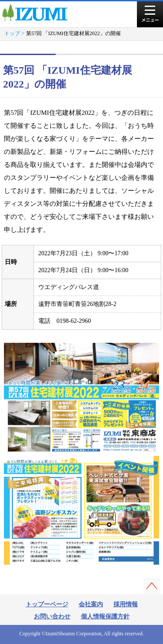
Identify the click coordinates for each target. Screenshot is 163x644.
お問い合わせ (52, 616)
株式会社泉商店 (38, 13)
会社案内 (91, 604)
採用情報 (126, 604)
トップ (12, 33)
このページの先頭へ (152, 586)
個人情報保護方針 (105, 616)
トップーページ (47, 604)
